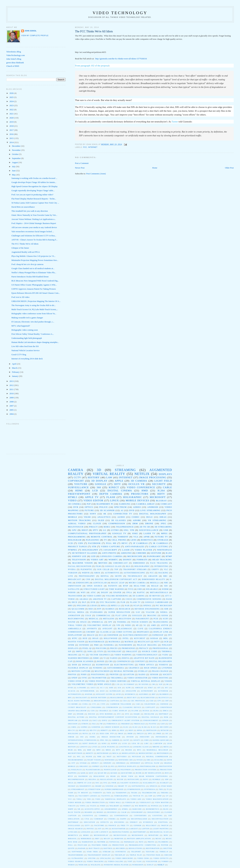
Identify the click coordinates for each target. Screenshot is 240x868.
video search (75, 861)
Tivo (131, 589)
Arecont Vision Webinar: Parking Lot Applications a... (34, 219)
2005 (12, 410)
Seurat (72, 786)
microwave (138, 835)
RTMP (169, 556)
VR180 (87, 517)
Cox (93, 711)
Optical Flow (152, 763)
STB (94, 546)
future (89, 510)
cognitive (88, 816)
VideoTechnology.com (16, 55)
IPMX (159, 734)
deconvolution (160, 819)
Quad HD (102, 773)
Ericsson (73, 724)
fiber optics (146, 665)
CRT (167, 701)
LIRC (146, 743)
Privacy (144, 648)
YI (105, 658)
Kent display (90, 743)
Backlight (81, 698)
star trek (92, 852)
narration (87, 842)
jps (107, 829)
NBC (166, 583)
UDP (150, 796)
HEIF (131, 730)
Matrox (129, 642)
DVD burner (106, 714)
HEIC (122, 730)
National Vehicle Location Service (26, 350)
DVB (93, 602)
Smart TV (123, 786)
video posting (97, 681)
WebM (165, 589)
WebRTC (113, 560)
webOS (71, 865)
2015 (12, 138)
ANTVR (164, 625)
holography (90, 550)
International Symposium (82, 740)
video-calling (116, 861)
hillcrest (151, 825)
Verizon (73, 573)
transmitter (99, 678)
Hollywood (110, 638)
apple (119, 481)
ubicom (168, 855)
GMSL (74, 727)
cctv (77, 477)
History (94, 477)
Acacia (72, 691)
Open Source (95, 586)
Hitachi (165, 730)
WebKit (127, 806)
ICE (94, 734)
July (14, 166)
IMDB (130, 734)
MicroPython (75, 753)
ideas (163, 517)
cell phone (119, 540)
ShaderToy (85, 786)
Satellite (74, 589)
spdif (74, 678)
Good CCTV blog (19, 355)
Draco (91, 635)
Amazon (153, 576)
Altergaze (115, 691)
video (72, 500)
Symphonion (134, 789)
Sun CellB (103, 569)
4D (137, 625)
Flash (111, 497)
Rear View (127, 776)
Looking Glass (141, 747)
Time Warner (116, 589)
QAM (83, 773)
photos (72, 675)
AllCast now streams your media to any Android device (34, 227)
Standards (96, 612)
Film (98, 566)
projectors (140, 494)
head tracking (162, 560)
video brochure (124, 858)
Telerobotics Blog (14, 52)
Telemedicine (149, 793)
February (16, 372)
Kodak (154, 638)
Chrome (141, 553)
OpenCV (95, 763)
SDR (166, 609)
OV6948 (83, 763)
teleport (136, 852)
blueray (161, 501)
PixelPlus (77, 770)
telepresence (125, 527)
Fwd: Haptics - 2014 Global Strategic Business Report (34, 223)
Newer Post (80, 168)
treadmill (117, 678)
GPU (74, 530)
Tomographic (121, 796)
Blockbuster (148, 698)
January (15, 376)
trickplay (120, 855)
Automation (75, 694)
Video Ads (136, 799)
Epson (166, 720)
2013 (12, 381)
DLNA (156, 711)
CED (152, 701)
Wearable (152, 589)
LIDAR (93, 606)
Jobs (146, 740)
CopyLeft (150, 707)
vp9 (118, 625)
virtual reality (109, 474)
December (16, 146)
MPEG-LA (116, 606)
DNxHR (80, 714)
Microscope (135, 556)
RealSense (99, 776)
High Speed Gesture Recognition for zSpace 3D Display (35, 186)
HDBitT (104, 730)
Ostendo (84, 645)
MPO (98, 750)
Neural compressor (157, 757)
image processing (153, 477)
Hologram (75, 540)
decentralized (139, 819)
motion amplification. (139, 839)
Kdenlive (73, 743)
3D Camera (139, 481)
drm (135, 523)
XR (79, 809)
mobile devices (137, 500)
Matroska (114, 642)
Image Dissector (111, 737)
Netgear (136, 757)
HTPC (75, 638)
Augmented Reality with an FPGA (26, 252)
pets (141, 842)
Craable (104, 711)
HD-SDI (82, 730)
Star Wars (167, 786)
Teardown (121, 793)
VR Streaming (157, 520)
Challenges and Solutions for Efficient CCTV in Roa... (34, 236)
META (166, 747)
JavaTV (137, 740)
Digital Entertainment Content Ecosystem (113, 717)
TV (105, 540)
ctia (87, 819)
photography (87, 576)
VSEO (98, 799)
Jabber (115, 740)
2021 (12, 114)
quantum (129, 675)
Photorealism (148, 766)
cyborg (112, 819)
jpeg (163, 523)
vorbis (165, 861)
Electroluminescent (135, 635)
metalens (109, 619)
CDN (80, 543)
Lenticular (100, 583)
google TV (119, 533)
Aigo (102, 691)
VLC (166, 569)
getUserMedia (116, 668)
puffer (165, 845)
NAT (70, 757)
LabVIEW (158, 743)
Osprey (96, 766)
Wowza (155, 806)
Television (79, 560)
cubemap (98, 819)
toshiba (122, 622)
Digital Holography (153, 514)
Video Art (97, 560)
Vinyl (83, 806)
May (14, 175)
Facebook (95, 543)
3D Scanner (107, 510)
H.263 (135, 727)
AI (122, 510)
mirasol (72, 839)
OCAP (136, 606)
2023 (12, 105)
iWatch (165, 825)
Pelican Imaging (147, 645)
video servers (118, 681)
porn (84, 675)
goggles (137, 616)
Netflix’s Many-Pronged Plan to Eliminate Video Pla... (34, 272)
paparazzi (129, 842)
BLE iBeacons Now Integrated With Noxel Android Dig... (35, 281)
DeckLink (149, 714)
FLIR (123, 602)
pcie (156, 619)
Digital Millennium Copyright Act (116, 579)
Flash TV (135, 602)
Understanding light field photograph (27, 338)
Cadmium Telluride (121, 704)
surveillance (78, 487)
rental (105, 576)
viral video (75, 625)
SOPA (90, 652)
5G (145, 625)
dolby (105, 593)
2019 (12, 122)
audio (121, 517)
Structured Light (94, 589)
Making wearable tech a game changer (27, 318)
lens (134, 540)
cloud (97, 523)
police (104, 507)
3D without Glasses (85, 553)
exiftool (163, 822)
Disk (166, 717)
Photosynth (165, 766)
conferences (121, 816)
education (89, 822)
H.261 (126, 727)
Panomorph (125, 645)
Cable (168, 487)
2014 (12, 142)
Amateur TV (100, 599)
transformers (76, 855)
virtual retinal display (146, 681)
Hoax (96, 638)
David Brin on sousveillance (23, 207)
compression (117, 523)
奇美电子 (161, 865)
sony (93, 514)
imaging (152, 616)
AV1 (167, 688)
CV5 (94, 704)
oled (101, 520)
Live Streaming (150, 510)
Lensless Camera (111, 556)
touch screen (140, 622)
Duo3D (85, 720)
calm (124, 812)
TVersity (97, 793)
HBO (70, 606)
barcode (137, 809)
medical (94, 619)
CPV (159, 701)
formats (142, 560)
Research (125, 609)
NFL (79, 757)
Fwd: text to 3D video (20, 297)
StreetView (94, 789)
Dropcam (73, 720)
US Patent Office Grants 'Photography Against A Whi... (34, 285)
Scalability (149, 783)
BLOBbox (164, 694)
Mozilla (155, 583)
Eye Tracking (108, 602)
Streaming (125, 470)
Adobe (137, 520)
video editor (93, 500)
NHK (99, 757)
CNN (88, 579)
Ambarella (75, 629)
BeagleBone (117, 698)
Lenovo (84, 747)
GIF (170, 724)
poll (71, 845)
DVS (127, 714)
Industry (145, 737)
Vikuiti (72, 806)
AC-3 (102, 688)
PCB (105, 766)
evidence (148, 822)
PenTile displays (127, 766)
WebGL (164, 612)
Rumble (157, 779)
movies (103, 563)
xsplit (150, 865)
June (14, 171)
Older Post (229, 168)
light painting (161, 829)
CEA (125, 701)
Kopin (114, 743)
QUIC (91, 773)
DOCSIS (92, 714)
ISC (167, 734)
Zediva (125, 658)
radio (142, 675)
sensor (154, 675)
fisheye (163, 665)
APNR (147, 537)
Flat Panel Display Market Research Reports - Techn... (34, 199)
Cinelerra (96, 707)
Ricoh (120, 779)
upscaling (106, 858)
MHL (80, 750)
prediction (118, 845)
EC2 (101, 635)
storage (163, 540)
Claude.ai (106, 632)
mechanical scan (159, 832)
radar (82, 848)
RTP (99, 609)
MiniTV (90, 753)
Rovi (146, 779)
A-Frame (82, 688)
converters (140, 816)
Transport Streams (135, 569)
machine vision (83, 563)
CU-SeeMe (73, 704)
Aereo (137, 507)
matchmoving (76, 619)
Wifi (83, 593)
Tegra (134, 793)
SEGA (71, 783)
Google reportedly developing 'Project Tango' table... (33, 190)
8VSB (71, 688)
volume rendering (117, 596)
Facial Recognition (80, 566)
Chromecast (120, 563)
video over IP (76, 681)
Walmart (114, 806)
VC (84, 655)
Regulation (107, 779)
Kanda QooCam (161, 740)
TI (168, 789)
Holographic (142, 566)
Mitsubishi (103, 753)
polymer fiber (100, 845)
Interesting (161, 566)
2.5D (117, 684)
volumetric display (99, 625)
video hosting (160, 678)
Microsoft (158, 497)
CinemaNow (112, 707)
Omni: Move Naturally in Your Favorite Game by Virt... (34, 215)
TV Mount (83, 793)
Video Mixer (75, 802)
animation (74, 616)
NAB (127, 606)
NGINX (89, 757)
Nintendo (110, 760)
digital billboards (161, 661)
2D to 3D (145, 527)
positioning (98, 675)
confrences (124, 661)
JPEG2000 (81, 606)
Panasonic (93, 540)
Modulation (128, 753)
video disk (143, 858)
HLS (128, 566)
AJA (119, 688)
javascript (110, 550)
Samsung (125, 504)
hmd (145, 490)
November (17, 150)
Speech (153, 786)
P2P (89, 504)
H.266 (144, 727)
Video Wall (115, 802)
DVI (119, 714)
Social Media (76, 612)
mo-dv (107, 839)
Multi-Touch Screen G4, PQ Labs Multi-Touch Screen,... (35, 309)
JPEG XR (104, 740)
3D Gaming (139, 596)
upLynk (92, 858)
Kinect (114, 487)
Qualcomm (78, 609)
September (17, 158)
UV (167, 796)
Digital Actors (76, 717)
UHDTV (155, 569)
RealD (155, 586)
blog (166, 809)
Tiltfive (106, 796)
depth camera (111, 494)
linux (114, 500)
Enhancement (151, 720)
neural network (124, 671)
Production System (145, 770)
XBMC (96, 658)
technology (135, 576)
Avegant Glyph (104, 694)
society (167, 675)
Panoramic (154, 556)
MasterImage (96, 642)
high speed (151, 668)
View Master (162, 802)
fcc (85, 147)
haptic (141, 593)
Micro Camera (137, 583)
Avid (119, 694)
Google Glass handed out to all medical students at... (33, 268)
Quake (114, 773)
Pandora (109, 645)
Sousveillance (149, 530)
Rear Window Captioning (153, 776)
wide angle (104, 684)
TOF (116, 569)
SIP (70, 652)
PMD (96, 645)
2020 (12, 118)
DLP (84, 602)
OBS (149, 760)
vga (136, 537)
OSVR (169, 760)
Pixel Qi (87, 648)
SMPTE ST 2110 (84, 783)
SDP (167, 779)
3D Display (99, 481)
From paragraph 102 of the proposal (92, 66)
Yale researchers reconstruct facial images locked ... (33, 231)
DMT (70, 714)
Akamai (84, 599)
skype (118, 576)
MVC (139, 750)
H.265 (169, 553)
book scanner (85, 661)
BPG (70, 698)
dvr (76, 507)
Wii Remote (141, 806)
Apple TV (92, 497)
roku (107, 527)
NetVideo (122, 757)
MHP (89, 750)
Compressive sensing (149, 599)
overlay (143, 671)
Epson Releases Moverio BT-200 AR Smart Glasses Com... (36, 293)
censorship (137, 812)
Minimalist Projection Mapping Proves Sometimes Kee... (35, 260)
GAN (163, 724)
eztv (87, 825)
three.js (164, 852)
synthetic (121, 852)
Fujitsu (153, 724)
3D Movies (155, 596)
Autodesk (163, 691)
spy (110, 622)
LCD (95, 490)
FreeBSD (126, 724)
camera (76, 470)
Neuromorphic (76, 760)
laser (126, 550)
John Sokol (30, 31)
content (140, 661)
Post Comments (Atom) (96, 174)
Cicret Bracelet (77, 707)
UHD (140, 589)
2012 (12, 385)
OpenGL (147, 606)
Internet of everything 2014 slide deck (27, 359)
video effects (161, 858)
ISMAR (71, 737)
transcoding (160, 622)
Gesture (156, 553)
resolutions (135, 848)
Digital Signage (150, 717)
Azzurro (144, 694)
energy (134, 822)
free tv (125, 825)
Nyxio (140, 760)
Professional (160, 648)
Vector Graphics (100, 655)
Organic (84, 766)
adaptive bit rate (144, 658)
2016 (12, 134)
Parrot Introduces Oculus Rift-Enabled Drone (30, 277)
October (16, 154)
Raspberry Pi (105, 504)
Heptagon (152, 730)
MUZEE (129, 750)
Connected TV (123, 514)
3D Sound (143, 684)
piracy (94, 527)
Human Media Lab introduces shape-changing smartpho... (35, 342)
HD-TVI (93, 730)
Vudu (165, 655)
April (14, 364)
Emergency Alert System (125, 720)
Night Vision (94, 760)
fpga (129, 593)
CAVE (141, 629)
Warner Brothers (79, 658)
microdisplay (101, 835)
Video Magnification (157, 799)
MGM (70, 750)
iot (100, 829)
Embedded (139, 563)
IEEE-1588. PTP (107, 734)
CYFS (103, 704)
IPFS (150, 734)
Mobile (73, 517)
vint (130, 861)
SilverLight (114, 652)
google (101, 484)
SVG (105, 783)
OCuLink (159, 760)
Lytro (115, 530)
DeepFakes (143, 632)
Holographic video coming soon (25, 330)
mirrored (86, 839)
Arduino (126, 553)
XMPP (71, 809)
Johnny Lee (79, 556)
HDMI (79, 490)
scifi (166, 619)
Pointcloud (110, 770)
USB (166, 530)
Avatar (88, 694)
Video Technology (120, 13)
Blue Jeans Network (79, 701)
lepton (146, 829)
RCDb (139, 773)
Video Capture (111, 546)
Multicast (144, 642)
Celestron (150, 704)
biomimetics (152, 809)
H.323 (153, 727)
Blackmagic (125, 629)
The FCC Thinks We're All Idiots (25, 244)
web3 (128, 625)
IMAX (121, 734)
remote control (102, 537)
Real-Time (140, 586)
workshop (138, 865)
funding (98, 668)
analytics (104, 517)
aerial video (77, 523)
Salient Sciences (130, 783)
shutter (168, 848)
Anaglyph (131, 691)
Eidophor (113, 635)
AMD (153, 625)
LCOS (124, 743)
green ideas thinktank (15, 63)
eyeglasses (74, 825)
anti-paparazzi (134, 546)
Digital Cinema (120, 490)
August (15, 162)
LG (105, 530)
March (15, 368)
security (159, 484)
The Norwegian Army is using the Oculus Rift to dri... (34, 305)
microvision (120, 835)
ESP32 (105, 720)
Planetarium (93, 770)
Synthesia (150, 789)
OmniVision (75, 586)
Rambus (110, 609)
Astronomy (147, 691)
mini (166, 835)
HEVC (125, 543)
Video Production (95, 802)
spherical (97, 622)
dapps (123, 819)
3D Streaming (163, 527)
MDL (166, 638)
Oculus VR (136, 484)
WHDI (103, 806)
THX (161, 789)
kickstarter (119, 829)
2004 (12, 414)
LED (93, 556)
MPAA (104, 606)
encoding (119, 822)
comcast (166, 504)
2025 (12, 97)
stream (107, 852)
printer (114, 675)
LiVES (94, 747)
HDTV (161, 494)
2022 (12, 110)
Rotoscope (133, 779)
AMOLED (139, 688)
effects (105, 822)
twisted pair (153, 855)
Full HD (111, 543)
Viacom (150, 612)
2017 (12, 130)
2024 (12, 101)
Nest (109, 757)
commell (104, 816)
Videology (145, 802)
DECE (75, 602)
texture (150, 852)
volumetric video (82, 684)
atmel (125, 809)
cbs (110, 661)
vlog (139, 861)
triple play (136, 855)
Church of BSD (13, 66)
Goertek (96, 727)
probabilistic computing (143, 845)
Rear (113, 776)
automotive (112, 573)
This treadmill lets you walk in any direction (30, 211)
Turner (175, 122)
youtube (81, 484)
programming (77, 537)
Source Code (149, 652)
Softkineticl (139, 786)
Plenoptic (87, 569)
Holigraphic (133, 497)
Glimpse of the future (20, 248)
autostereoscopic (134, 573)
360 (99, 487)
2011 (12, 389)
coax (88, 616)
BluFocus (164, 698)
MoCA (115, 753)
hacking (163, 573)
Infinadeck (162, 737)
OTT (73, 763)
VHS (89, 799)
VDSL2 (80, 799)
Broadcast (75, 579)
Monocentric (146, 753)
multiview (125, 619)
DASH (169, 599)
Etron (85, 724)
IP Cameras (140, 543)
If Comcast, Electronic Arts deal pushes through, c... (33, 322)
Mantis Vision (76, 642)
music (159, 839)
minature (153, 835)
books (100, 812)
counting (158, 816)
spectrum (120, 507)
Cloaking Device (132, 707)
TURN (71, 793)
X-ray (166, 806)
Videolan (130, 802)
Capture (116, 599)
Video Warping (123, 655)
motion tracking (80, 520)
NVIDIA (72, 569)
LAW (109, 477)
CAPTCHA (115, 701)
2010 (12, 393)
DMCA (166, 711)
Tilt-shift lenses (88, 796)
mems (86, 835)
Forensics (112, 724)
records (120, 848)
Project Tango (78, 546)
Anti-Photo (109, 553)
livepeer (167, 668)
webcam (83, 865)
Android (153, 507)
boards (89, 812)
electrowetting (124, 665)
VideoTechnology (147, 655)
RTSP (126, 586)
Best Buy (132, 698)
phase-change (160, 671)
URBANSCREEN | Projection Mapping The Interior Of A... (36, 301)
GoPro (84, 727)
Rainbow (83, 776)
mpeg (164, 533)
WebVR (86, 573)
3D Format (129, 684)
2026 (12, 93)
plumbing (163, 842)
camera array (146, 504)
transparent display (99, 855)
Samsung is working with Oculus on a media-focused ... (34, 178)
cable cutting (159, 546)
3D (99, 470)
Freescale (139, 724)
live (71, 576)
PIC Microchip (164, 606)
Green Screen (112, 727)
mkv (97, 839)
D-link (135, 711)
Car (138, 704)
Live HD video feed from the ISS (25, 346)
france (112, 825)
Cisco (129, 599)
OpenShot (135, 763)
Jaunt (126, 740)
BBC (166, 576)
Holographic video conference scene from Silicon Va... (34, 313)
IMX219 (140, 734)
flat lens (121, 616)
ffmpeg (73, 550)
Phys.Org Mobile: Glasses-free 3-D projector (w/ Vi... (34, 256)
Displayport (75, 635)
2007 (12, 406)
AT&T (150, 688)
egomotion (103, 665)
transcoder (75, 596)
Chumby (91, 632)
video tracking (95, 861)
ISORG (93, 737)
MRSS (108, 750)
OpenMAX (121, 763)
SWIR (114, 783)
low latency (101, 832)
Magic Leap (118, 583)
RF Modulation (153, 773)
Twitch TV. (138, 796)
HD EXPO (164, 727)
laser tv (150, 533)
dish (75, 665)
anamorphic (111, 809)
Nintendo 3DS (126, 760)
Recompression (76, 779)
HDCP (85, 530)
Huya (85, 734)
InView (130, 737)
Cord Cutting (124, 632)
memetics (73, 835)
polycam (82, 845)
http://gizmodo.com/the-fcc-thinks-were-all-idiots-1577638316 (121, 59)
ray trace (94, 848)
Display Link (161, 632)
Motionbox (163, 753)
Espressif (158, 635)
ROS (167, 773)
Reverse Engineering (147, 609)
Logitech (124, 747)
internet (93, 147)
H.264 (161, 490)
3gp (161, 684)
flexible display (78, 668)
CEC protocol (138, 701)
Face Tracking (159, 563)
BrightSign (100, 701)
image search (75, 829)
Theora (165, 793)
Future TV (161, 537)
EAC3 (95, 720)
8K (168, 684)
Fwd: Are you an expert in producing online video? (32, 195)
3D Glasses (118, 520)
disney (127, 560)
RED (91, 609)
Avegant (107, 629)
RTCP (71, 776)
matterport (140, 832)
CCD (71, 543)
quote (71, 848)
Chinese (164, 704)
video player (143, 550)
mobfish (119, 839)
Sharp (98, 786)
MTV (118, 750)
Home (155, 168)
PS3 (113, 766)
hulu (150, 517)
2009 (12, 398)
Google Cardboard (157, 602)
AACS (93, 688)
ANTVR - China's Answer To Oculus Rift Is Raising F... (35, 240)
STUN (100, 652)
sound (72, 622)
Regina (92, 779)
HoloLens (73, 734)
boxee (101, 661)
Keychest (140, 638)
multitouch (76, 527)
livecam (72, 832)
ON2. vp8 (129, 530)
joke (135, 533)
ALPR (128, 688)
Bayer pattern (99, 698)
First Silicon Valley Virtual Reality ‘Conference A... (33, 334)
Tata (109, 793)
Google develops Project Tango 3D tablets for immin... (34, 182)
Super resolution (119, 612)
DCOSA (146, 711)
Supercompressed (114, 789)
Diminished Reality (153, 579)
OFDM (71, 645)
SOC (97, 783)
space (84, 622)
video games (94, 596)
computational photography (87, 533)
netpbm (101, 842)
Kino (104, 743)
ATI (159, 688)
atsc (93, 593)
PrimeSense (128, 648)
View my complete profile (35, 36)
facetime (99, 825)
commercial (103, 616)
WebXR (72, 593)
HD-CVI (72, 730)
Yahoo (114, 658)
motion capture (81, 671)
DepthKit (164, 714)
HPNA (140, 730)
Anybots (92, 629)
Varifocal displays (115, 799)
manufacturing (121, 832)
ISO (82, 737)
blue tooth (74, 812)
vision (168, 681)
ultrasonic (78, 858)
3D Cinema (75, 504)
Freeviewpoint (79, 494)
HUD (85, 638)
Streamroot (78, 789)
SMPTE (79, 652)
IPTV (95, 530)
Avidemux (130, 694)
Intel (126, 638)
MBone (156, 747)
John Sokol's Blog (14, 59)
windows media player (116, 865)
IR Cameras (160, 543)
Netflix (142, 474)
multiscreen (102, 671)
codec (136, 517)
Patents (113, 586)
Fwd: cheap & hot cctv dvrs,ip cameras (27, 264)
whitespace (165, 550)
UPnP (159, 796)
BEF (154, 694)
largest (134, 829)
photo (151, 842)
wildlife (96, 865)
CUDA (85, 704)
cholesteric (154, 812)
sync (84, 678)
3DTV (117, 484)
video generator (137, 678)
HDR (114, 730)
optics (89, 507)
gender (138, 825)
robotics (147, 540)
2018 (12, 126)
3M (154, 684)
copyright (76, 481)
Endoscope (83, 583)
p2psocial (115, 842)
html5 (73, 497)
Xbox (97, 573)
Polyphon (126, 770)
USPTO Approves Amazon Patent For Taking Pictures (34, 289)
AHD (111, 688)
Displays (165, 474)
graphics (134, 668)
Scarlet (164, 783)
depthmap (73, 822)
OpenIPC (107, 763)
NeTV (157, 642)
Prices (114, 648)
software (77, 852)
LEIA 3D (136, 743)
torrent (123, 537)
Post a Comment (82, 163)
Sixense (110, 786)
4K (105, 514)
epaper (117, 593)
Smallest (132, 652)
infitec (90, 829)
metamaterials (159, 593)
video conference (141, 487)
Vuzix (93, 806)
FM (101, 724)
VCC (70, 799)
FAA (94, 724)
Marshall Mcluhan (157, 750)
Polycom (101, 648)
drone (149, 523)
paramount (142, 619)
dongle (87, 665)
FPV (170, 635)
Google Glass (113, 566)
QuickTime (127, 773)
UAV (138, 612)
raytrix (108, 848)
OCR (166, 642)
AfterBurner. (88, 691)
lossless (86, 832)
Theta (71, 796)
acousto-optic (92, 809)
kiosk (165, 616)
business (112, 812)
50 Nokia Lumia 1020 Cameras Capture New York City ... (35, 203)
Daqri (137, 714)
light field (163, 481)
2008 (12, 402)
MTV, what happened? (21, 326)
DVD (132, 510)
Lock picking (108, 747)
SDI (166, 586)
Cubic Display (120, 711)
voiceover (152, 861)
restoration (153, 848)
